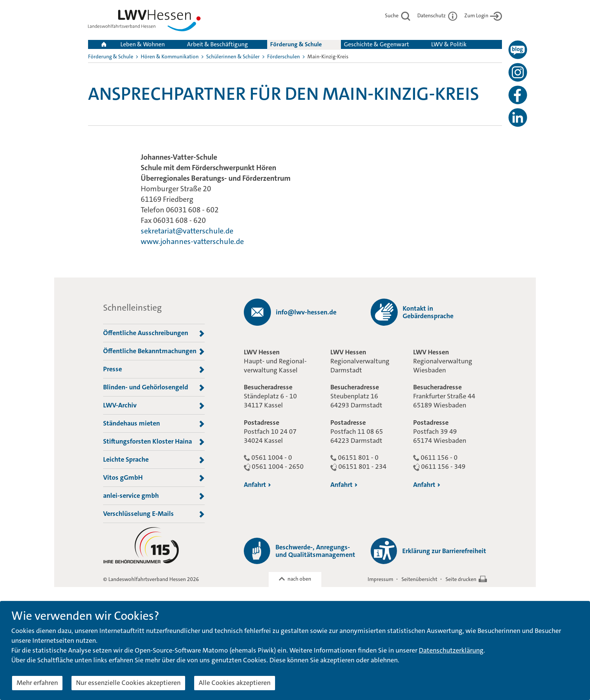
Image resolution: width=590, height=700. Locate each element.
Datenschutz (437, 15)
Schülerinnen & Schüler (233, 56)
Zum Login (483, 15)
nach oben (299, 579)
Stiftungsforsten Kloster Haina (154, 442)
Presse (154, 369)
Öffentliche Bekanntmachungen (154, 351)
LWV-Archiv (154, 406)
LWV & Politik (449, 44)
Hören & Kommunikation (170, 56)
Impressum (380, 579)
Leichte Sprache (154, 460)
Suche (398, 15)
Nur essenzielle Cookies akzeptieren (128, 683)
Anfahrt (257, 485)
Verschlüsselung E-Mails (154, 514)
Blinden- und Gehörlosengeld (154, 387)
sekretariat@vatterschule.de (187, 231)
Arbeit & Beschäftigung (217, 44)
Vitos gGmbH (154, 478)
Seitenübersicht (419, 579)
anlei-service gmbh (154, 496)
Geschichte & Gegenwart (376, 44)
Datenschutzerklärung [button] (451, 650)
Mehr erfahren (37, 683)
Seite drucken (461, 579)
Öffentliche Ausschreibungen (154, 333)
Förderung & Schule (296, 44)
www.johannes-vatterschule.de (192, 241)
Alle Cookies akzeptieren (235, 683)
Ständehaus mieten (154, 424)
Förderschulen (284, 56)
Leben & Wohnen (143, 44)
